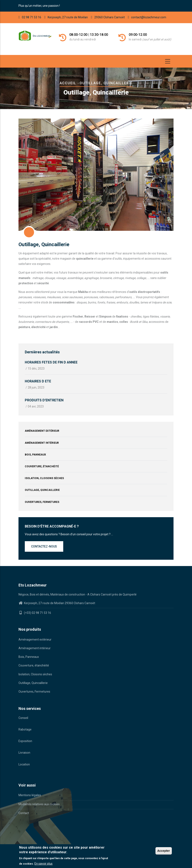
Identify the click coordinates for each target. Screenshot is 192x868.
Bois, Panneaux (35, 455)
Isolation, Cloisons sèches (44, 478)
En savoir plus (43, 864)
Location (24, 764)
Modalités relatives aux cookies (39, 804)
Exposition (25, 741)
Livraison (24, 753)
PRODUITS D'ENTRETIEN (44, 400)
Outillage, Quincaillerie (42, 490)
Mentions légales (30, 795)
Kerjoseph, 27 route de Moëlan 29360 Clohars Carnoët (59, 603)
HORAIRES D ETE (38, 381)
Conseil (23, 718)
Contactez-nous (44, 546)
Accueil (68, 83)
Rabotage (25, 729)
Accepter (164, 851)
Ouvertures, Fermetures (42, 502)
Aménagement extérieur (42, 431)
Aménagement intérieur (42, 443)
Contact (24, 813)
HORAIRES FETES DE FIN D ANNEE (51, 362)
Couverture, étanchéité (42, 466)
